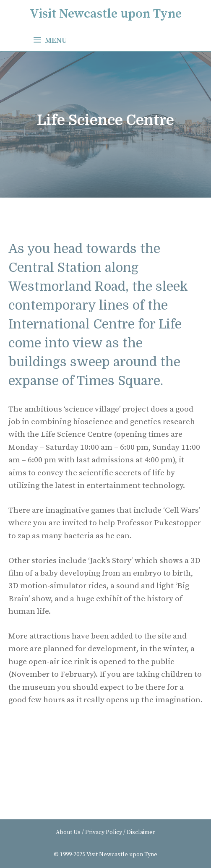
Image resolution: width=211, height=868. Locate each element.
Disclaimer (141, 832)
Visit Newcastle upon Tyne (106, 14)
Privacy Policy (104, 832)
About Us (68, 832)
